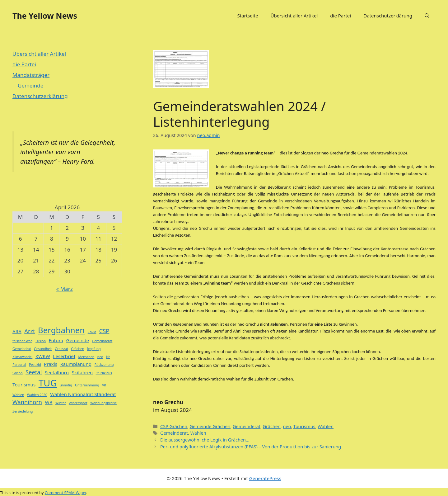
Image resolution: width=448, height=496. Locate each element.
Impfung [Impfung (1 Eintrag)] (94, 349)
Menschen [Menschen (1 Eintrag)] (86, 357)
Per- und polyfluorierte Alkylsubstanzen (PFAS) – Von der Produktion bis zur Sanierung (251, 447)
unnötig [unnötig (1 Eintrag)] (66, 385)
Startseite (247, 16)
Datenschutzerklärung (388, 16)
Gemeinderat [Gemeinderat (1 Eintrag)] (102, 341)
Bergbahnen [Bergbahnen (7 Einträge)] (61, 330)
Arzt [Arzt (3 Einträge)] (30, 331)
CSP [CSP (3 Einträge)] (104, 331)
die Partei (341, 16)
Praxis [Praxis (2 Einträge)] (51, 364)
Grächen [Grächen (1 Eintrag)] (77, 349)
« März (65, 289)
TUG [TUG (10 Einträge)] (48, 383)
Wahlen (326, 426)
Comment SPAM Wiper (65, 493)
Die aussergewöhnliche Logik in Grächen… (205, 440)
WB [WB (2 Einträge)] (49, 402)
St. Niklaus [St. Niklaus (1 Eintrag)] (104, 373)
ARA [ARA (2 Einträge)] (17, 331)
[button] (427, 16)
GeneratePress (265, 478)
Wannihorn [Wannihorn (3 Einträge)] (27, 402)
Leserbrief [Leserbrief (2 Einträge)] (64, 356)
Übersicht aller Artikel (294, 16)
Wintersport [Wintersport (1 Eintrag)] (78, 403)
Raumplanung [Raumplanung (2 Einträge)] (76, 364)
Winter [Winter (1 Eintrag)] (61, 403)
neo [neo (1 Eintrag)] (100, 357)
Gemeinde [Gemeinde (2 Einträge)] (78, 340)
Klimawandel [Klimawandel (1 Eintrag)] (22, 357)
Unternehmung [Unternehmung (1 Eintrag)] (87, 385)
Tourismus (304, 426)
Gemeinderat (247, 426)
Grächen (272, 426)
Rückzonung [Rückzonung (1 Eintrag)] (104, 365)
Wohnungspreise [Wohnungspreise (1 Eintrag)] (103, 403)
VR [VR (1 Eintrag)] (104, 385)
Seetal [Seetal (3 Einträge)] (34, 372)
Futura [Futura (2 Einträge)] (56, 340)
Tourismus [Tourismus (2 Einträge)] (24, 385)
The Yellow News (45, 16)
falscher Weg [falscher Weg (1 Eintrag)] (23, 341)
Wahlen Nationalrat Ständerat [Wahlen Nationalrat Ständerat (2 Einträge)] (83, 394)
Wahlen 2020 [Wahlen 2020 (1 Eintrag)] (37, 395)
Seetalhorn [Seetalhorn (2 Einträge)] (57, 372)
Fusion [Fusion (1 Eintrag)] (41, 341)
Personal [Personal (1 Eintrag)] (19, 365)
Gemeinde (30, 85)
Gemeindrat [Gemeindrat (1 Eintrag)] (22, 349)
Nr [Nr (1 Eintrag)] (108, 357)
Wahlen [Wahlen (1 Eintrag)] (18, 395)
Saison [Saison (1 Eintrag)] (18, 373)
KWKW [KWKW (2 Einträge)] (43, 356)
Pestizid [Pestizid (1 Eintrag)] (35, 365)
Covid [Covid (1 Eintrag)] (92, 332)
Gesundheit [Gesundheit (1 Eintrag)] (43, 349)
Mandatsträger (31, 75)
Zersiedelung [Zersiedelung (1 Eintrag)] (23, 411)
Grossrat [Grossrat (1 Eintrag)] (61, 349)
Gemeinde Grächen (210, 426)
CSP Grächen (174, 426)
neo (287, 426)
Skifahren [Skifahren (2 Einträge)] (82, 372)
